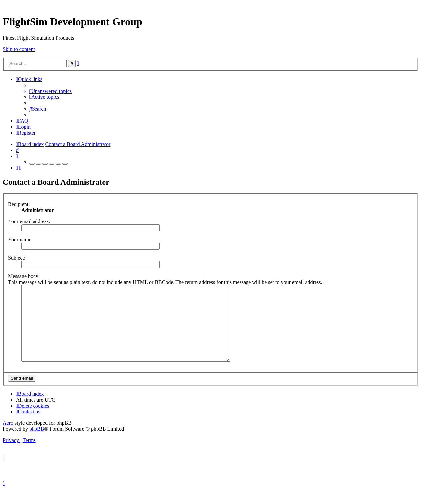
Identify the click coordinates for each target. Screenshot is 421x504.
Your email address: (29, 221)
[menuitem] (50, 91)
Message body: (24, 276)
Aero (8, 438)
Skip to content (19, 49)
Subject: (17, 258)
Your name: (20, 240)
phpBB (37, 444)
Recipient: (19, 204)
